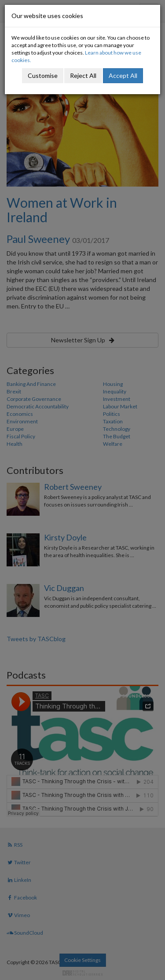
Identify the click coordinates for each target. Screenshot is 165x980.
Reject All (83, 75)
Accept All (123, 75)
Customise (43, 75)
